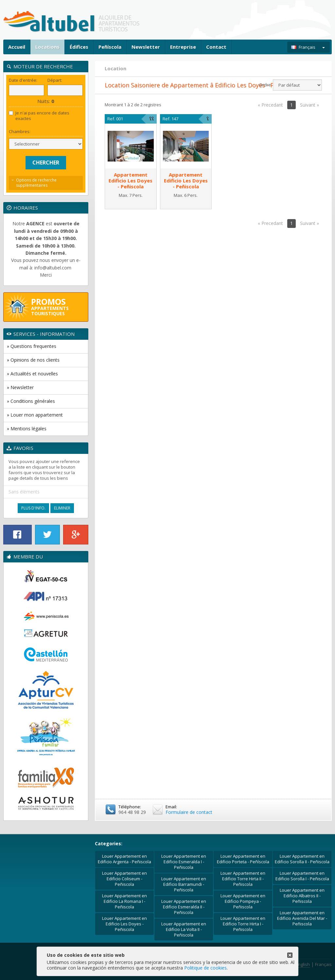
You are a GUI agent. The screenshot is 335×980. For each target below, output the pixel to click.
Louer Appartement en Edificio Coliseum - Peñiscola (124, 879)
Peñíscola (110, 47)
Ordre (265, 85)
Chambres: (20, 132)
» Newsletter (20, 387)
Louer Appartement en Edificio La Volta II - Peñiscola (184, 929)
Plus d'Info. (33, 508)
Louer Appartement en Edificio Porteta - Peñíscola (243, 859)
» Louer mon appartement (35, 415)
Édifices (79, 47)
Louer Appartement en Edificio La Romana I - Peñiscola (124, 901)
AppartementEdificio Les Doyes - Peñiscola (131, 181)
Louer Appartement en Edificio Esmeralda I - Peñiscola (184, 862)
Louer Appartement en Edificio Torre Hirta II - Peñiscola (243, 879)
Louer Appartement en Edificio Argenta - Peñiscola (124, 859)
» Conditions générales (31, 401)
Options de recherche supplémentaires (36, 183)
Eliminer (62, 508)
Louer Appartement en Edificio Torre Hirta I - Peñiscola (243, 924)
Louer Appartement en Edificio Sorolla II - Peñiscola (302, 859)
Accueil (17, 47)
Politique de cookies (205, 968)
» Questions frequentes (32, 346)
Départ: (55, 80)
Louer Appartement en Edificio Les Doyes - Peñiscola (124, 924)
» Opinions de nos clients (33, 360)
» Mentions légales (27, 429)
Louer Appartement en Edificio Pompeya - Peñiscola (243, 901)
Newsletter (146, 47)
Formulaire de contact (189, 812)
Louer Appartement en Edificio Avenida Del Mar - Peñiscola (302, 918)
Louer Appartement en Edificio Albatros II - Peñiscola (302, 896)
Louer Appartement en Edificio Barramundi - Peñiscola (184, 884)
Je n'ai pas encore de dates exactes (39, 116)
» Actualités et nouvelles (32, 374)
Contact (216, 47)
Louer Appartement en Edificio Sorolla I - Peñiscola (302, 876)
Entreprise (183, 47)
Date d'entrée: (23, 80)
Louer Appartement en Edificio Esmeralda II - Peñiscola (184, 907)
